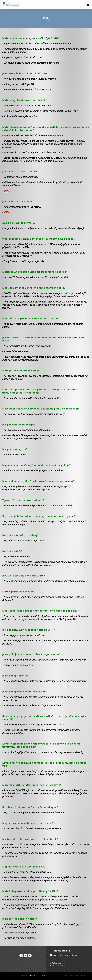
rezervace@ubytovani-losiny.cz (65, 955)
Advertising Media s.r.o (82, 976)
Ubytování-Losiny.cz (37, 976)
